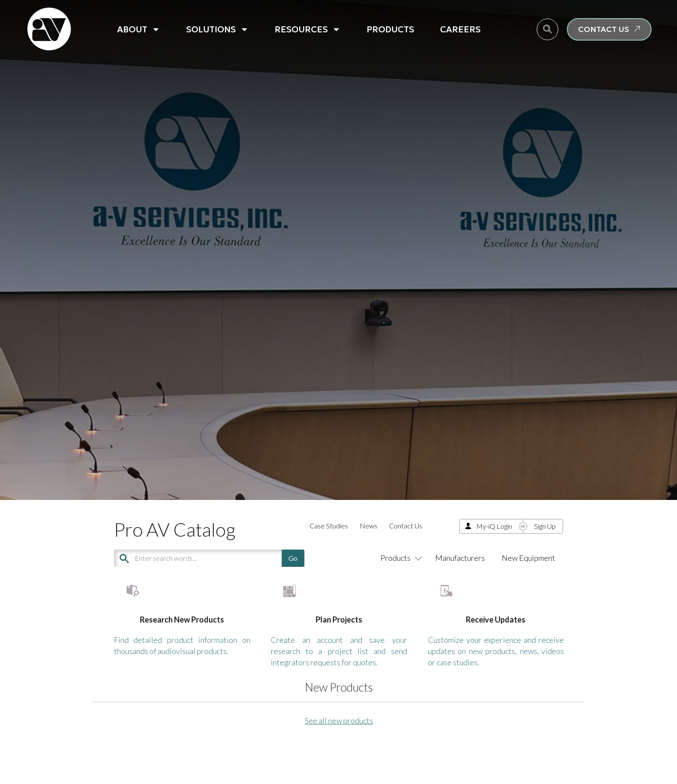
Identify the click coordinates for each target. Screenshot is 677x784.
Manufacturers (460, 558)
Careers (460, 29)
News (369, 526)
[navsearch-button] (547, 29)
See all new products (339, 746)
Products (390, 29)
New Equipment (528, 558)
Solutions (217, 29)
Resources (308, 29)
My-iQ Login (494, 526)
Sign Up (545, 526)
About (139, 29)
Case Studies (329, 526)
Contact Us (406, 526)
